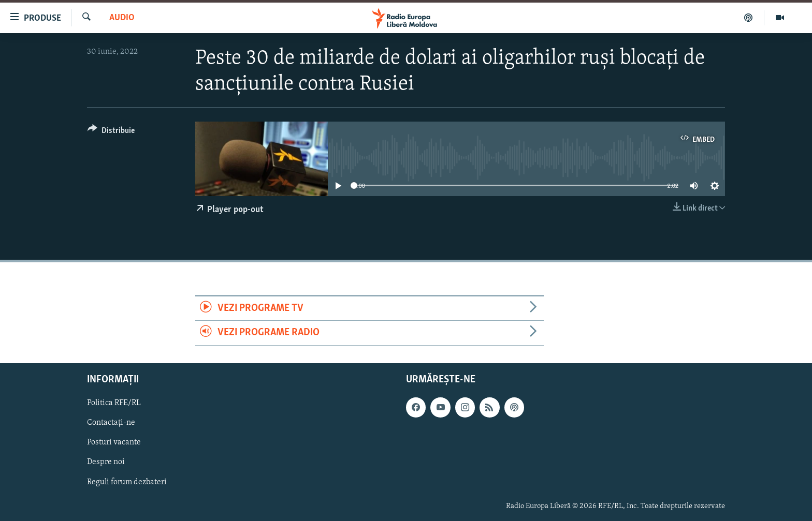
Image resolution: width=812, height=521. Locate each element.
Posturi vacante (114, 442)
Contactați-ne (111, 423)
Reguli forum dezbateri (127, 482)
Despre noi (106, 462)
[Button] (111, 132)
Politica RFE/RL (114, 403)
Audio (122, 18)
